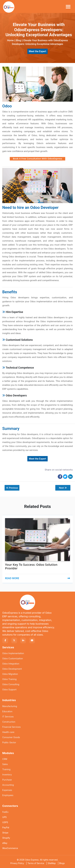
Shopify (6, 838)
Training (6, 769)
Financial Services (11, 727)
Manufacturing (10, 706)
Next (63, 488)
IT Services (8, 717)
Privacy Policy (17, 863)
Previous (12, 488)
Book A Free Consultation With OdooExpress (37, 159)
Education (7, 711)
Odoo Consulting (11, 684)
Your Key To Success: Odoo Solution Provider (31, 566)
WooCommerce (10, 848)
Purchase (7, 780)
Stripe (5, 833)
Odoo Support (9, 689)
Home (10, 40)
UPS (4, 817)
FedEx (5, 812)
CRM (5, 759)
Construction (9, 722)
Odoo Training (9, 679)
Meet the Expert (38, 51)
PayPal (6, 827)
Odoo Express (32, 860)
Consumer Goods (11, 737)
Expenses (7, 790)
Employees (8, 795)
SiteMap (52, 863)
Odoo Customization (13, 658)
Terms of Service (36, 863)
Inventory (7, 775)
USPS (5, 822)
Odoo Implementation (13, 653)
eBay (5, 843)
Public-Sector (9, 742)
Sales (5, 764)
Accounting (8, 785)
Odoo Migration (10, 674)
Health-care (8, 732)
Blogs (62, 863)
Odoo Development (12, 669)
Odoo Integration (11, 664)
